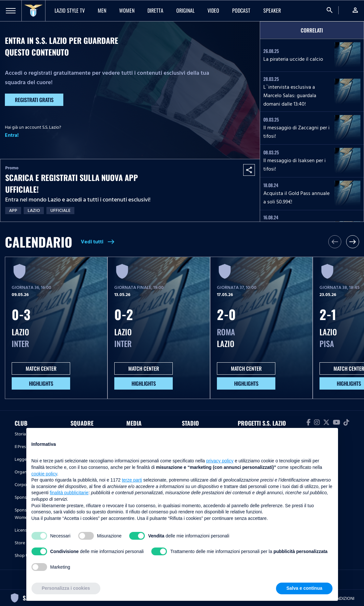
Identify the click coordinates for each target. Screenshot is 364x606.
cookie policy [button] (44, 474)
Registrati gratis (34, 100)
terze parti (132, 480)
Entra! (12, 135)
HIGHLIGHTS (41, 383)
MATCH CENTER (41, 368)
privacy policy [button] (220, 461)
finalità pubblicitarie (69, 493)
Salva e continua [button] (304, 588)
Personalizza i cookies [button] (66, 588)
